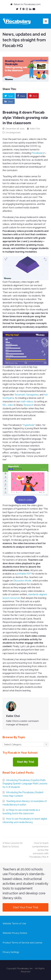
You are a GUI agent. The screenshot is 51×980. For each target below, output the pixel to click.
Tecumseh (20, 395)
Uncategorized (13, 132)
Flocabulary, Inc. (25, 968)
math (23, 401)
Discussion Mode (22, 581)
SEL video (8, 405)
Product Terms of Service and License (22, 943)
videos (30, 401)
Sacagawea (32, 395)
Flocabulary (38, 153)
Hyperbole (29, 425)
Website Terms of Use (14, 923)
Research (28, 405)
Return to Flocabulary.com (27, 4)
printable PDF (24, 574)
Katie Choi (35, 129)
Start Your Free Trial (26, 907)
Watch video (26, 500)
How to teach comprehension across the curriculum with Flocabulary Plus (39, 850)
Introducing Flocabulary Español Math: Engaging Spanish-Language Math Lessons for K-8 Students (25, 784)
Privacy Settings (11, 952)
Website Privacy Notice (15, 933)
